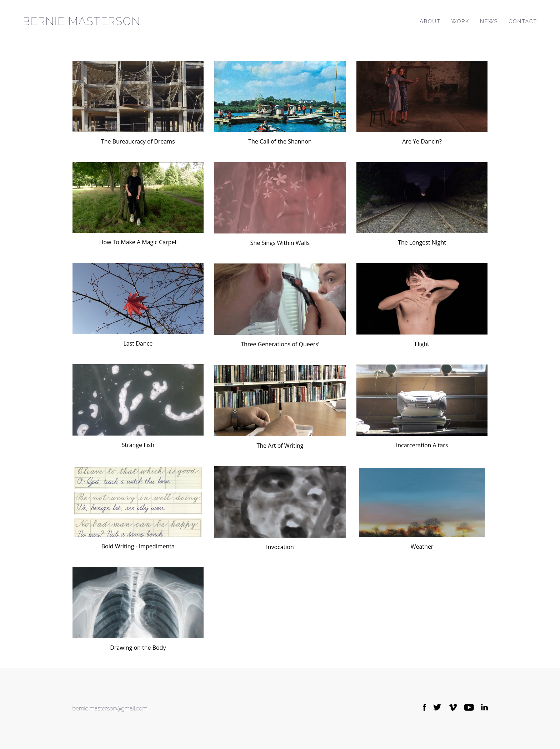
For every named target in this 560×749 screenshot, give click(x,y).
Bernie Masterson (82, 21)
